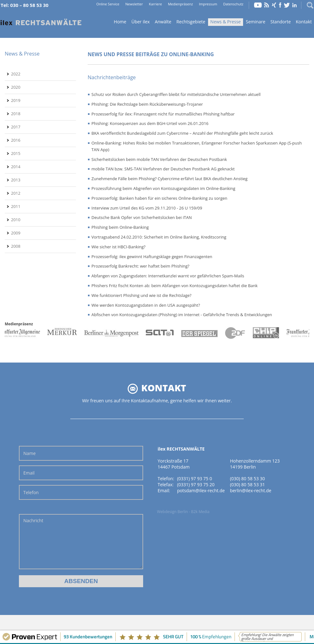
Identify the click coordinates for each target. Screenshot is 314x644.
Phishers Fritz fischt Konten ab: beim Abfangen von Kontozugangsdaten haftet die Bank (174, 286)
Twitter (287, 5)
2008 (16, 246)
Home (41, 22)
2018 (16, 114)
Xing (274, 5)
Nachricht (81, 542)
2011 (16, 206)
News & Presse (226, 22)
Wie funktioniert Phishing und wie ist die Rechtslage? (141, 295)
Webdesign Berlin (172, 512)
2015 (16, 153)
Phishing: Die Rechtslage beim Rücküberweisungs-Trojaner (147, 104)
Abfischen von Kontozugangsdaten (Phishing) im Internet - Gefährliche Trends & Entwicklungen (182, 315)
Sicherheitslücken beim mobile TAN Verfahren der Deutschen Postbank (159, 159)
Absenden (81, 581)
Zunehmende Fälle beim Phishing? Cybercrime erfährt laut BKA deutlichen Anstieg (169, 179)
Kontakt (304, 22)
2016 (16, 140)
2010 (16, 220)
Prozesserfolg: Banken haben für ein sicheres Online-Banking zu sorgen (159, 198)
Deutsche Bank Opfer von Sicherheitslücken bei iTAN (142, 217)
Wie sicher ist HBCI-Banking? (118, 247)
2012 (16, 193)
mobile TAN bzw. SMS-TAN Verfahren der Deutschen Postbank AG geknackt (163, 169)
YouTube (258, 5)
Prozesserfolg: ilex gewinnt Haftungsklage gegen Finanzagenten (152, 257)
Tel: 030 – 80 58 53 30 (25, 5)
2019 (16, 100)
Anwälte (163, 22)
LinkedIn (294, 5)
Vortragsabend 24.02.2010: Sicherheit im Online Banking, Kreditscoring (159, 237)
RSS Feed (267, 5)
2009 (16, 233)
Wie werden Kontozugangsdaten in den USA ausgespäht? (146, 305)
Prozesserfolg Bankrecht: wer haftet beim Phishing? (140, 266)
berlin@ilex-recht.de (250, 490)
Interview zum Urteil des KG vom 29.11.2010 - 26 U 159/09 (147, 208)
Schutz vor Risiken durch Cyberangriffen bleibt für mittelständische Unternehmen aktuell (176, 94)
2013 (16, 180)
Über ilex (141, 22)
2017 (16, 127)
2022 (16, 74)
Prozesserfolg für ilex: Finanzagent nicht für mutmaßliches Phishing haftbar (163, 114)
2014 (16, 167)
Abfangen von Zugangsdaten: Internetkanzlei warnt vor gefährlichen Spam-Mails (168, 276)
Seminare (256, 22)
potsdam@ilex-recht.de (201, 490)
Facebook (280, 5)
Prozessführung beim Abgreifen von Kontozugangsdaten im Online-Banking (163, 188)
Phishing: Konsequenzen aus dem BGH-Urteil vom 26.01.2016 (150, 123)
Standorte (281, 22)
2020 (16, 87)
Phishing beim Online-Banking (120, 227)
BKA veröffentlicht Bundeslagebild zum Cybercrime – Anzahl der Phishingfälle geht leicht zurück (182, 133)
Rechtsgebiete (191, 22)
